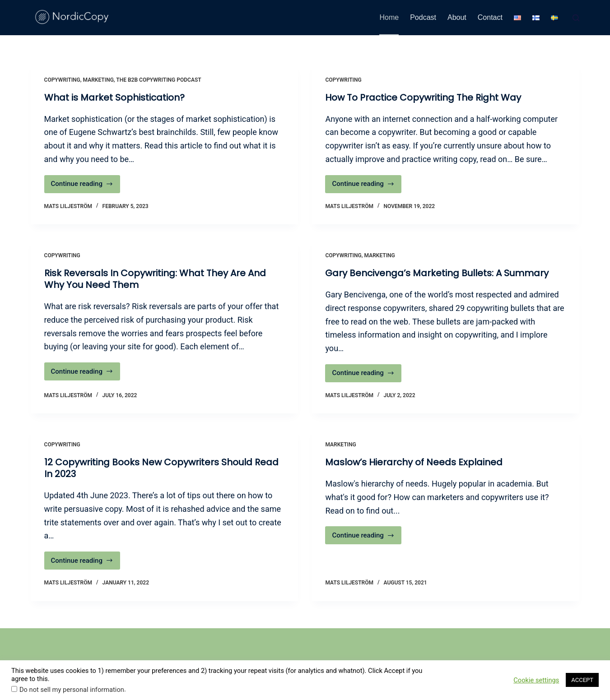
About (457, 17)
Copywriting (62, 80)
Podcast (423, 17)
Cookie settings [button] (536, 680)
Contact (490, 17)
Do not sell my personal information (72, 690)
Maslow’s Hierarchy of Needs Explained (414, 462)
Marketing (98, 80)
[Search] (576, 18)
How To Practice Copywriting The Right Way (423, 97)
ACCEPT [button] (582, 680)
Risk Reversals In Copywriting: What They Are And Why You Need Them (155, 279)
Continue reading (86, 186)
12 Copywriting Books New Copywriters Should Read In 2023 (161, 468)
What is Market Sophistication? (114, 97)
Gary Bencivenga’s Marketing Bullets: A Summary (437, 273)
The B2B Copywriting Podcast (158, 80)
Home (389, 17)
